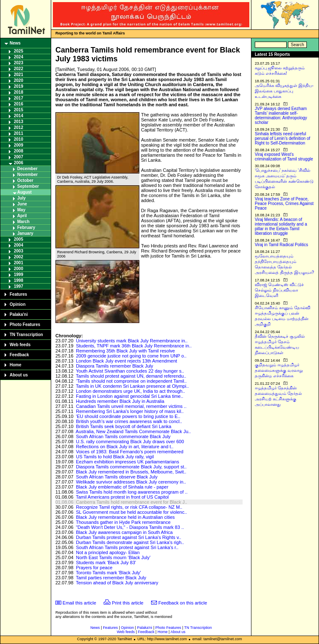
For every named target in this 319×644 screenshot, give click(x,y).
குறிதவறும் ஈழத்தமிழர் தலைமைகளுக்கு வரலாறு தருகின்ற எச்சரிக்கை (279, 370)
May (21, 210)
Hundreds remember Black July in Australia (120, 401)
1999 (18, 275)
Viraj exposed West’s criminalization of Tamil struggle (284, 157)
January (25, 233)
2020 (18, 80)
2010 (18, 139)
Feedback (19, 355)
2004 (18, 245)
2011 (18, 133)
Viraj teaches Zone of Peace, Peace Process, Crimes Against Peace (284, 204)
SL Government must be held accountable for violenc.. (131, 512)
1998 (18, 280)
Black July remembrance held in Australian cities (125, 517)
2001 (18, 263)
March (23, 222)
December (27, 169)
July (21, 198)
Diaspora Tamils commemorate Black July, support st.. (131, 467)
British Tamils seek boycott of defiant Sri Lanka (124, 426)
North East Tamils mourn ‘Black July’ (113, 557)
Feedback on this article (183, 603)
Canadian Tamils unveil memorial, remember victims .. (131, 406)
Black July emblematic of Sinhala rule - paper (122, 487)
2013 (18, 122)
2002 (18, 257)
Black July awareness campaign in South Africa (124, 532)
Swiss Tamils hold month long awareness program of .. (132, 492)
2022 (18, 69)
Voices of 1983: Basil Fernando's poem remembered (130, 452)
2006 (18, 163)
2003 (18, 251)
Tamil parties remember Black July (111, 578)
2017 (18, 98)
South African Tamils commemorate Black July (123, 436)
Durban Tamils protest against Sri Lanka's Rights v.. (129, 537)
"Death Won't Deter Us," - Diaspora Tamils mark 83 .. (130, 527)
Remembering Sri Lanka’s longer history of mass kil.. (130, 411)
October (25, 180)
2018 (18, 92)
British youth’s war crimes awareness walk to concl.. (129, 421)
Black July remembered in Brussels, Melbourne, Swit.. (131, 472)
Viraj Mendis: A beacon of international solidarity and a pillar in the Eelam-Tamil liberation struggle (281, 226)
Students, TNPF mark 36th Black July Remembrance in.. (134, 346)
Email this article (79, 603)
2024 (18, 57)
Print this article (128, 603)
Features (18, 294)
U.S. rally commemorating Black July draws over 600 (130, 442)
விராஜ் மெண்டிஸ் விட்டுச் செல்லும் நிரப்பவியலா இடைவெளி (279, 290)
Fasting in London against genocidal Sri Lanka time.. (130, 396)
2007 (18, 157)
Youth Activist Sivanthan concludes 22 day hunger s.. (130, 371)
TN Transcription (26, 335)
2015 (18, 110)
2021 (18, 75)
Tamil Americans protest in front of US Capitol (122, 497)
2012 (18, 127)
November (27, 175)
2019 (18, 86)
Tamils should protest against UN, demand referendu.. (131, 376)
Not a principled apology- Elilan (108, 552)
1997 (18, 286)
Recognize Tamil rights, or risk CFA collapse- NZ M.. (129, 507)
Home (16, 365)
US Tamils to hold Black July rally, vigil (115, 457)
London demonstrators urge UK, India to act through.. (131, 391)
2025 (18, 51)
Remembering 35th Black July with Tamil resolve (126, 351)
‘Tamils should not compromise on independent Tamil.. (131, 381)
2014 (18, 116)
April (22, 216)
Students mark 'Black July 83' (106, 563)
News (15, 43)
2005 (18, 239)
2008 (18, 151)
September (28, 186)
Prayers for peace (94, 568)
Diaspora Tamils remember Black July (115, 366)
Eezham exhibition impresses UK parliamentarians (128, 462)
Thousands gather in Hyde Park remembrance (123, 522)
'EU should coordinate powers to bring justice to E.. (128, 416)
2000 (18, 269)
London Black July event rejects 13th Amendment (127, 361)
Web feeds (20, 345)
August (24, 192)
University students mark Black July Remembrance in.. (132, 341)
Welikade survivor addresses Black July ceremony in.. (131, 482)
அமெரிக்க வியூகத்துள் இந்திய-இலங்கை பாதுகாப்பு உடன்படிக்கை (284, 91)
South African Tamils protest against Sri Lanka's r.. (127, 547)
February (26, 227)
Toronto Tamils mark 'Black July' (109, 573)
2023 (18, 63)
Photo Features (25, 325)
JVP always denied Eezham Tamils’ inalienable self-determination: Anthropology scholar (281, 116)
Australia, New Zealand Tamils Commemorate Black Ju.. (133, 431)
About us (19, 375)
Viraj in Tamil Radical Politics (281, 245)
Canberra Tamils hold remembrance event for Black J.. (132, 502)
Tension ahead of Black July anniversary (117, 583)
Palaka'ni (19, 314)
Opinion (18, 304)
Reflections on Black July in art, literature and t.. (125, 447)
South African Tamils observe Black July (117, 477)
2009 (18, 145)
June (22, 204)
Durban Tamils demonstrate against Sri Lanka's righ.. (130, 542)
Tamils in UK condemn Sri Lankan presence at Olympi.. (132, 386)
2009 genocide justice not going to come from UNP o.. (131, 356)
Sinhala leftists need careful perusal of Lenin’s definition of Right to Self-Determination (282, 138)
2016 (18, 104)
